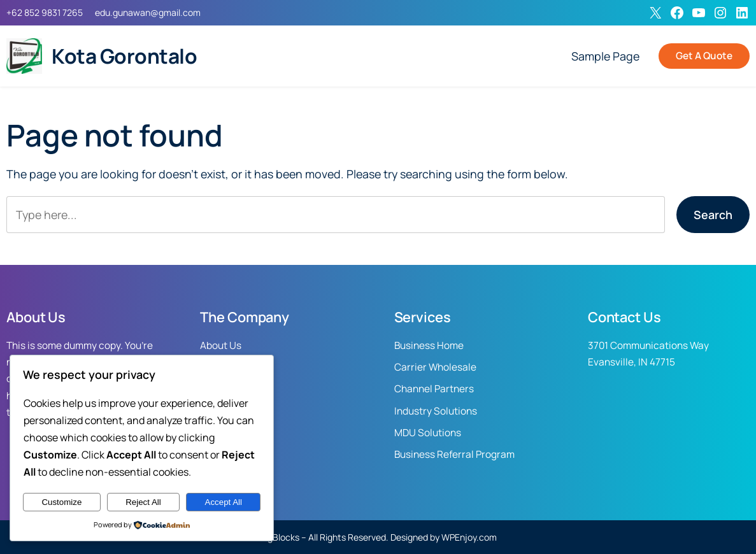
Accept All (224, 502)
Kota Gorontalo (124, 56)
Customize (61, 502)
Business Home (429, 345)
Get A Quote (704, 56)
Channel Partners (434, 389)
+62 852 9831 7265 (45, 12)
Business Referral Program (454, 454)
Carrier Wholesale (435, 367)
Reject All (143, 502)
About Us (221, 345)
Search (713, 215)
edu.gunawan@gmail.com (148, 12)
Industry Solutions (436, 411)
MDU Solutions (428, 433)
